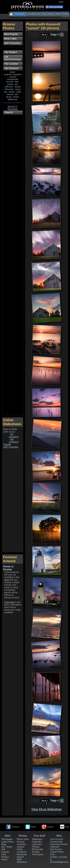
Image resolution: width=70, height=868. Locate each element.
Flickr (65, 827)
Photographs (20, 14)
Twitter (31, 827)
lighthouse (13, 99)
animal (10, 94)
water (13, 72)
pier (16, 94)
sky (16, 84)
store (7, 580)
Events (51, 14)
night (19, 92)
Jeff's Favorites (11, 447)
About (58, 14)
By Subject (11, 52)
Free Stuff (31, 14)
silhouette (9, 89)
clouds (18, 87)
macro (18, 89)
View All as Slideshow (46, 809)
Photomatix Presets (38, 851)
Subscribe (9, 602)
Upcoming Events (59, 844)
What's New (23, 839)
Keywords (22, 854)
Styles (20, 849)
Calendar (55, 847)
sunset (12, 92)
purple (10, 84)
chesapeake (13, 79)
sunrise (13, 77)
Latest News (8, 842)
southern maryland (13, 74)
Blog (45, 14)
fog (6, 92)
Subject (21, 847)
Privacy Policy (5, 858)
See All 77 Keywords (13, 108)
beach (16, 97)
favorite (10, 82)
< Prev (34, 35)
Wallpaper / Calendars (38, 840)
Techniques (38, 854)
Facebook (13, 827)
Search (20, 857)
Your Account (57, 839)
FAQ (4, 854)
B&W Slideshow (22, 861)
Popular (7, 444)
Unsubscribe (56, 842)
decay (9, 97)
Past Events (56, 849)
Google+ (48, 827)
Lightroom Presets (37, 846)
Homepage (7, 839)
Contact (65, 14)
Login (61, 2)
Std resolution (14, 441)
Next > (45, 35)
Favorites (21, 844)
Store (39, 14)
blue (17, 82)
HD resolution (14, 436)
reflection (9, 87)
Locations (22, 852)
